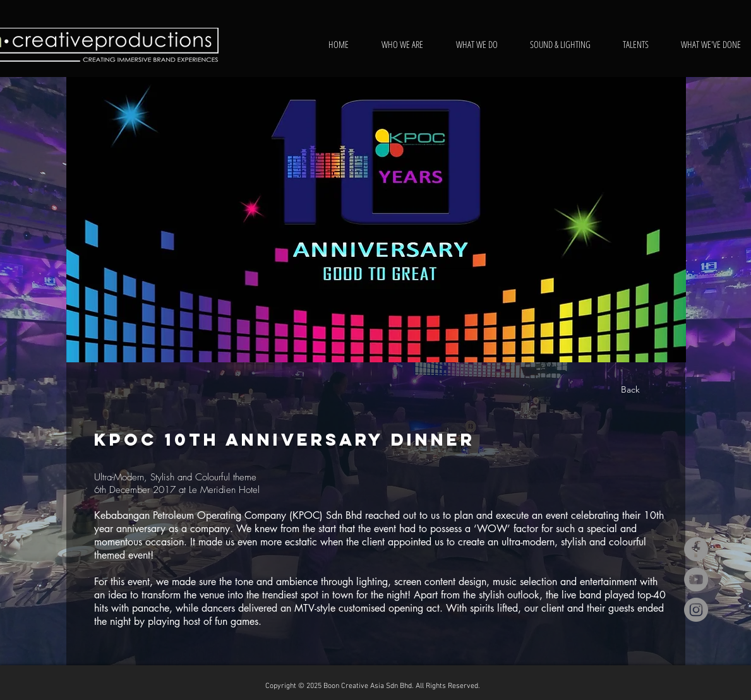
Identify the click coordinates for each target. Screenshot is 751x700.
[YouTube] (696, 579)
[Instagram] (696, 610)
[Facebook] (696, 549)
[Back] (630, 390)
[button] (376, 220)
